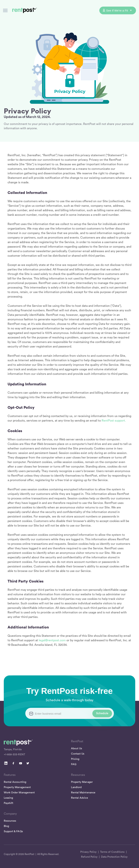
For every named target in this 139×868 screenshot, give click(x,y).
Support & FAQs (13, 831)
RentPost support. (114, 421)
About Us (76, 749)
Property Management (17, 787)
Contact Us (78, 754)
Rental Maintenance (83, 793)
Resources (10, 821)
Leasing (8, 798)
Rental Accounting (15, 782)
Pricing (75, 759)
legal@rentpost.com (52, 640)
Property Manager (82, 782)
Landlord (76, 787)
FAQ (74, 764)
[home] (24, 10)
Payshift (8, 803)
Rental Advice (80, 798)
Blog (6, 826)
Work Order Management (19, 793)
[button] (5, 10)
